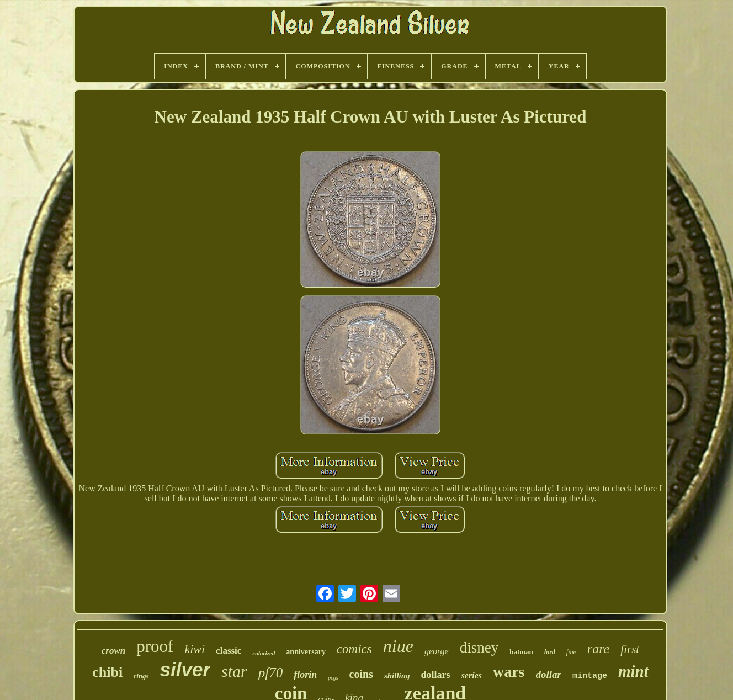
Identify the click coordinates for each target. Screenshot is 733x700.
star (234, 671)
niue (398, 646)
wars (509, 672)
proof (155, 646)
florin (305, 675)
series (472, 675)
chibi (107, 672)
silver (185, 669)
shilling (397, 676)
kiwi (195, 649)
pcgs (333, 678)
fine (571, 652)
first (630, 649)
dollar (549, 674)
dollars (436, 675)
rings (141, 676)
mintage (590, 676)
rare (598, 649)
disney (479, 648)
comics (354, 649)
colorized (264, 653)
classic (229, 651)
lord (550, 652)
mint (633, 671)
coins (361, 674)
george (437, 651)
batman (521, 652)
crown (113, 651)
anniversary (306, 652)
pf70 (270, 673)
